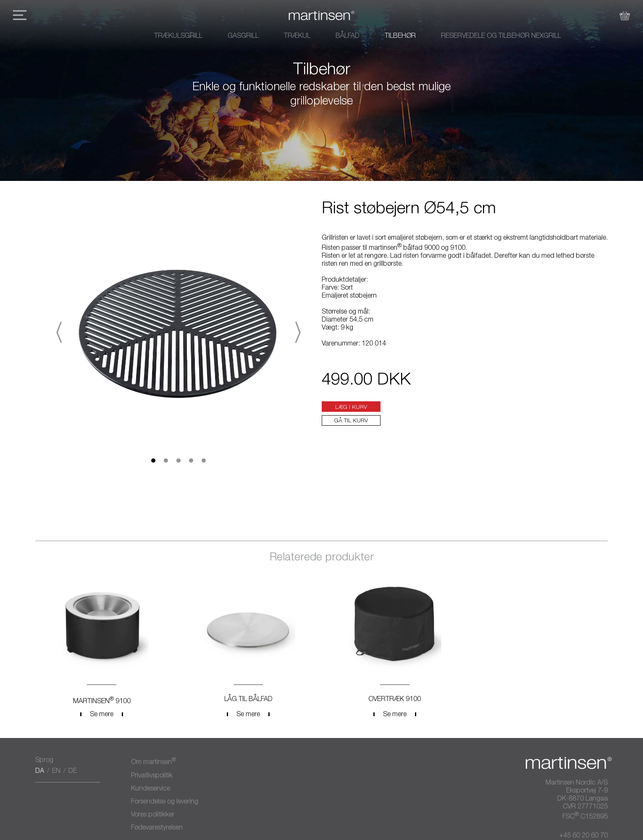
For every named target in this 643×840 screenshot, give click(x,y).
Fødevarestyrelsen (157, 828)
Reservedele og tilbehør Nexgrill (501, 37)
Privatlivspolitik (152, 776)
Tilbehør (400, 37)
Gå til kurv (351, 421)
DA (40, 772)
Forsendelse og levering (165, 802)
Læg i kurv (351, 408)
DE (73, 772)
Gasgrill (243, 37)
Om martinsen (154, 762)
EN (56, 772)
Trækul (297, 37)
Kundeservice (151, 789)
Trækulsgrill (178, 37)
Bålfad (348, 37)
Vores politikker (153, 815)
